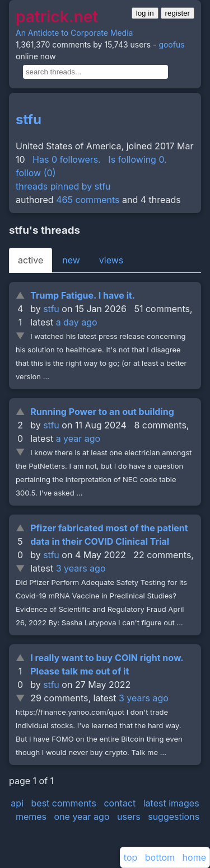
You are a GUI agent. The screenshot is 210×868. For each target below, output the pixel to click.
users (129, 817)
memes (31, 817)
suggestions (174, 817)
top (130, 857)
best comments (64, 803)
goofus (171, 44)
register (178, 13)
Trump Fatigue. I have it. (83, 295)
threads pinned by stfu (63, 186)
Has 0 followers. (67, 159)
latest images (171, 803)
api (17, 803)
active (31, 260)
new (71, 260)
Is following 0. (137, 159)
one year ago (82, 817)
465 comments (88, 200)
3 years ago (81, 568)
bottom (160, 857)
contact (120, 803)
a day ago (77, 322)
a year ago (78, 438)
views (111, 260)
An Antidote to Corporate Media (74, 33)
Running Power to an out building (102, 412)
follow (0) (36, 173)
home (194, 857)
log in (145, 13)
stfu (29, 119)
